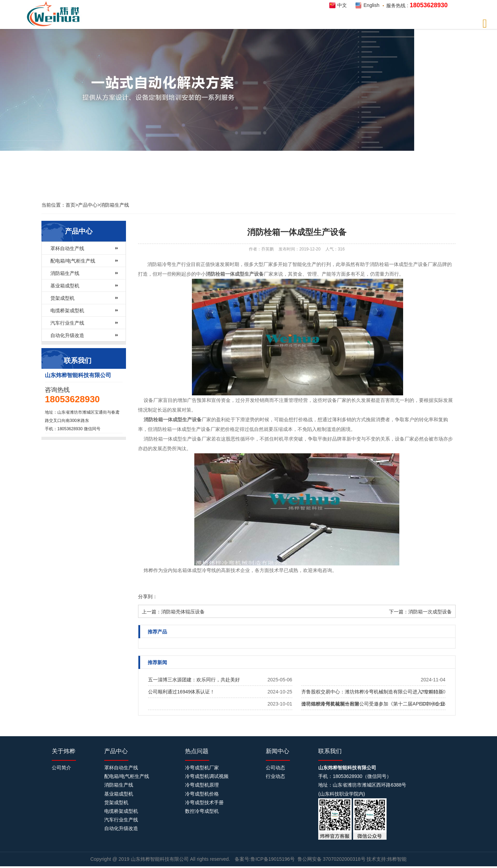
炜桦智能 (55, 14)
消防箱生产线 (115, 205)
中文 (342, 5)
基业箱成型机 (65, 286)
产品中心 (88, 205)
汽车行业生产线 (67, 323)
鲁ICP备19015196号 (273, 859)
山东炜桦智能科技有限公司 (160, 859)
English (371, 5)
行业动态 (275, 776)
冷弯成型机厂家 (202, 768)
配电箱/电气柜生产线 (73, 261)
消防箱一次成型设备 (430, 612)
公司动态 (275, 768)
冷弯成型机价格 (202, 794)
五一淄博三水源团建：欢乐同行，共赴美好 (194, 680)
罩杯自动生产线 (67, 248)
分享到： (148, 596)
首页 (70, 205)
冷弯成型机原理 (202, 785)
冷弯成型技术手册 (204, 802)
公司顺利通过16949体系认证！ (181, 692)
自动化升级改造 (67, 335)
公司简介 (61, 768)
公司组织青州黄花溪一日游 (330, 704)
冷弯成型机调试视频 (207, 776)
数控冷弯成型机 (202, 811)
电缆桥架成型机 (67, 310)
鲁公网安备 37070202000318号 (332, 859)
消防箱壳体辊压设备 (183, 612)
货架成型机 (62, 298)
